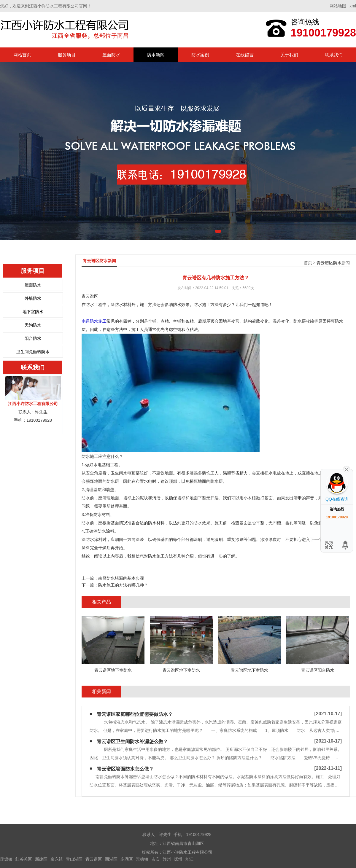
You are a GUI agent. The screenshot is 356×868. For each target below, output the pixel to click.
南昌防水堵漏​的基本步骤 (121, 578)
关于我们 (289, 55)
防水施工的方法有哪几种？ (123, 585)
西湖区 (111, 859)
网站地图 (338, 6)
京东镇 (57, 859)
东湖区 (127, 859)
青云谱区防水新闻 (333, 263)
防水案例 (200, 55)
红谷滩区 (24, 859)
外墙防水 (33, 298)
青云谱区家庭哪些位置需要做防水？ (135, 714)
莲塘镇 (6, 859)
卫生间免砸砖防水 (33, 352)
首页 (308, 263)
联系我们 (334, 55)
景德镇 (142, 859)
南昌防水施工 (94, 321)
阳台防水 (33, 338)
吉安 (155, 859)
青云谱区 (94, 859)
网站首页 (22, 55)
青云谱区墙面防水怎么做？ (125, 769)
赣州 (167, 859)
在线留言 (245, 55)
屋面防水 (111, 55)
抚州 (178, 859)
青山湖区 (74, 859)
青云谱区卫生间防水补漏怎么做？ (132, 742)
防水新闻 (156, 55)
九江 (189, 859)
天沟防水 (33, 325)
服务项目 (67, 55)
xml (353, 6)
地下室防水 (33, 312)
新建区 (41, 859)
